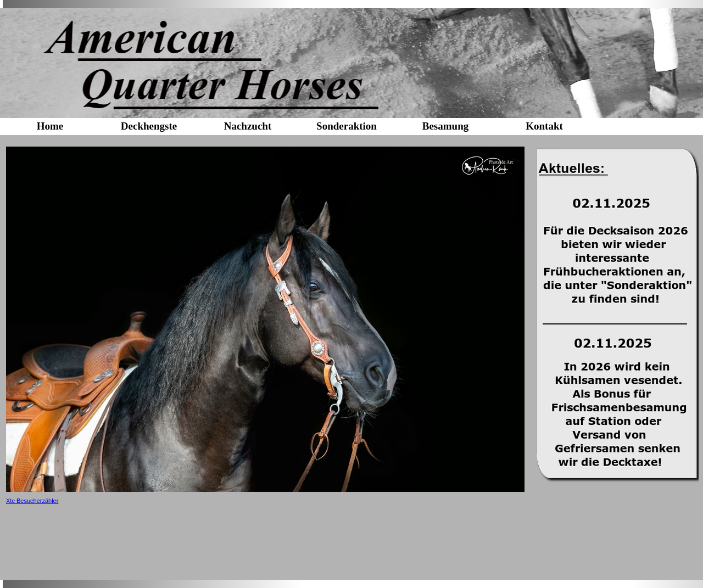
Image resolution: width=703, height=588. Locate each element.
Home (50, 126)
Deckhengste (149, 126)
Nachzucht (248, 126)
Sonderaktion (347, 126)
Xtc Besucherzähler (32, 501)
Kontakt (544, 126)
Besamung (445, 126)
